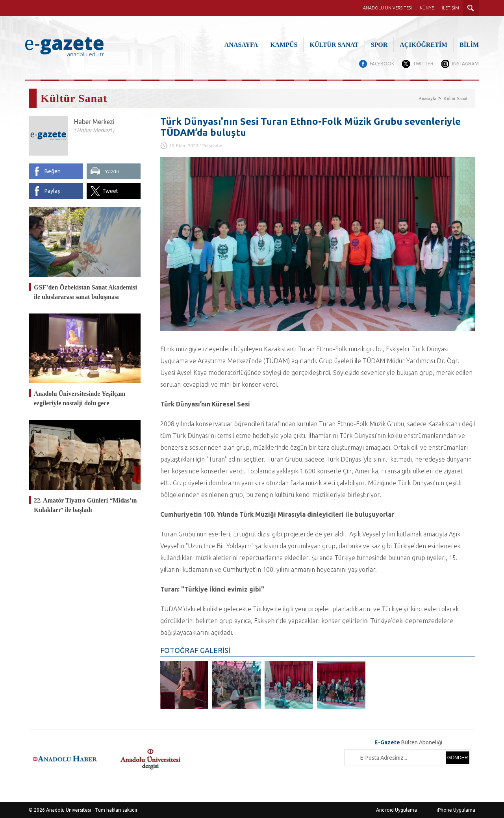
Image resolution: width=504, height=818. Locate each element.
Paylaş (52, 191)
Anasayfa (427, 98)
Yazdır (112, 172)
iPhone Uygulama (456, 810)
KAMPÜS (284, 45)
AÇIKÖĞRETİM (423, 45)
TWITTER (423, 64)
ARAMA (471, 8)
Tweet (110, 191)
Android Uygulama (397, 810)
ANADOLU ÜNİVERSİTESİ (387, 8)
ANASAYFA (241, 45)
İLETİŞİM (450, 8)
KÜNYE (427, 8)
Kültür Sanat (455, 98)
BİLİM (469, 45)
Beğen (53, 171)
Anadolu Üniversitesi (69, 810)
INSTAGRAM (465, 64)
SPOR (379, 45)
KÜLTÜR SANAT (334, 45)
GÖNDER (458, 758)
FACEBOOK (382, 64)
